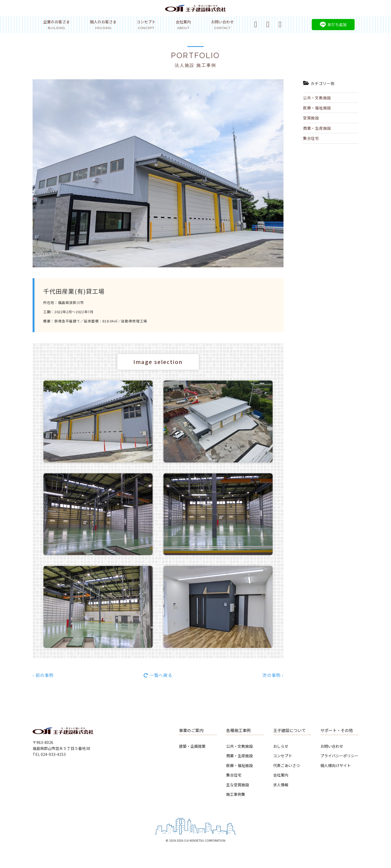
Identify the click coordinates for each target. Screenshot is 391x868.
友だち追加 (337, 24)
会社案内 (183, 24)
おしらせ (281, 746)
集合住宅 (311, 138)
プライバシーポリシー (339, 756)
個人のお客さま (103, 24)
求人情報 (281, 785)
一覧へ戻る (161, 675)
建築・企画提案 (192, 746)
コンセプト (146, 24)
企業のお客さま (56, 24)
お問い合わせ (222, 24)
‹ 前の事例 (43, 675)
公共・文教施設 (317, 98)
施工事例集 (236, 794)
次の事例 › (273, 675)
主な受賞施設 (238, 785)
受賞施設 (311, 118)
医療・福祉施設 (317, 108)
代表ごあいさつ (286, 765)
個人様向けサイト (336, 765)
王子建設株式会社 (195, 11)
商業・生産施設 (317, 128)
